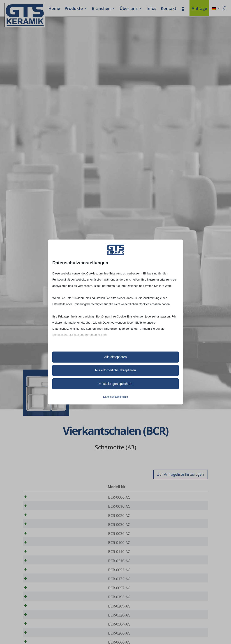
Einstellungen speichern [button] (116, 384)
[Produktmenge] (189, 498)
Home (54, 9)
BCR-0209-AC (40, 624)
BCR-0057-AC (40, 603)
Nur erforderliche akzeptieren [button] (116, 370)
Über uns (128, 9)
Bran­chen (101, 9)
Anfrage (199, 9)
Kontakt (169, 9)
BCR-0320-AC (40, 635)
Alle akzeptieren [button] (115, 357)
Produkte (74, 9)
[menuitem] (216, 9)
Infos (151, 9)
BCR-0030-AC (40, 529)
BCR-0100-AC (40, 550)
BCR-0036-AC (40, 540)
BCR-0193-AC (40, 614)
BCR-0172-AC (40, 593)
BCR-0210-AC (40, 571)
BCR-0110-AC (40, 561)
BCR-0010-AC (40, 508)
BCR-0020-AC (40, 518)
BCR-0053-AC (40, 582)
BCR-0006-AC (40, 497)
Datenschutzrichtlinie (115, 397)
